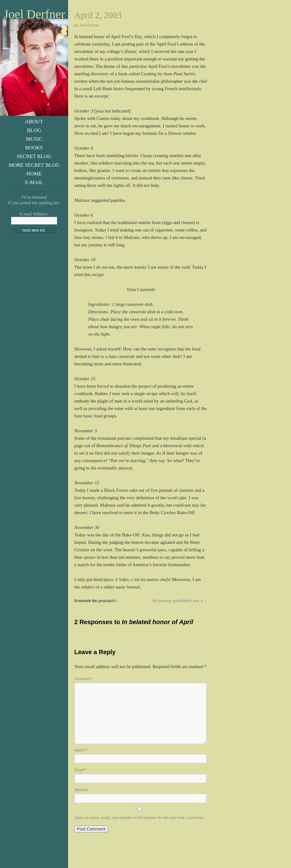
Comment (84, 679)
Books (34, 148)
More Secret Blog (34, 165)
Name (80, 750)
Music (34, 139)
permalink (106, 601)
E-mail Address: (34, 214)
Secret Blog (34, 156)
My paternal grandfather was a (180, 601)
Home (34, 174)
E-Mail (34, 182)
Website (81, 790)
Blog (34, 130)
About (34, 122)
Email (80, 770)
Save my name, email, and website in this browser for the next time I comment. (139, 818)
